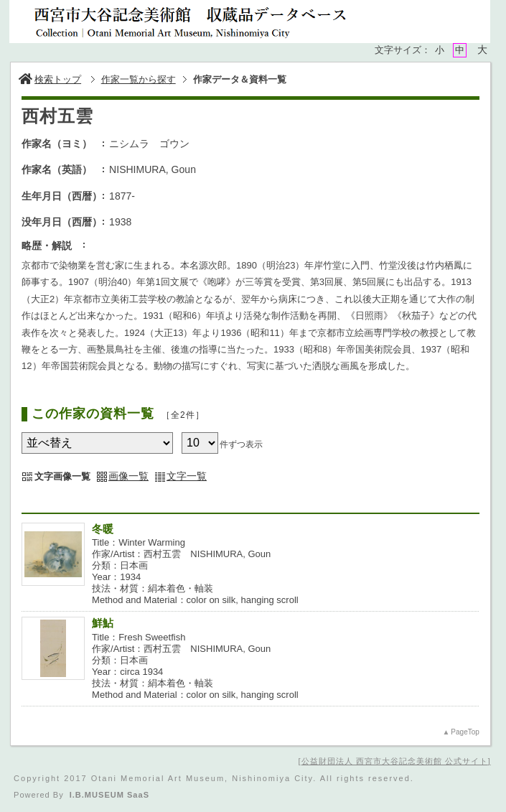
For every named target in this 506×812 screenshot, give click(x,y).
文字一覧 (187, 476)
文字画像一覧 (62, 476)
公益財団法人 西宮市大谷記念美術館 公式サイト (395, 761)
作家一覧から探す (139, 79)
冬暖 (103, 529)
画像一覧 (128, 476)
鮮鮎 (103, 623)
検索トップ (50, 79)
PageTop (465, 732)
